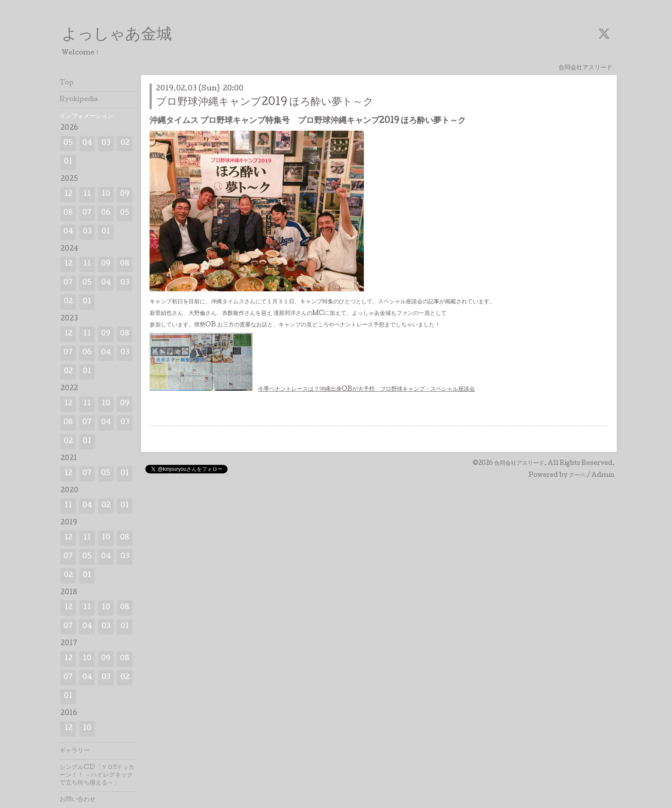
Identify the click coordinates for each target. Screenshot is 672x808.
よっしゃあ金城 (117, 36)
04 (87, 143)
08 (68, 213)
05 (68, 143)
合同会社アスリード (519, 464)
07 (87, 213)
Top (67, 83)
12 (68, 194)
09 (125, 194)
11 (87, 194)
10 (106, 194)
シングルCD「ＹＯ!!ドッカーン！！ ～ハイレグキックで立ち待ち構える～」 (97, 775)
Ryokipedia (79, 100)
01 (68, 162)
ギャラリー (75, 751)
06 (106, 213)
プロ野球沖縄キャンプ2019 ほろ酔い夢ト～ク (265, 103)
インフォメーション (87, 117)
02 (125, 143)
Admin (603, 476)
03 (106, 143)
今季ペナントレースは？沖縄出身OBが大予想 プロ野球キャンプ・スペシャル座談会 (366, 389)
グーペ (577, 476)
